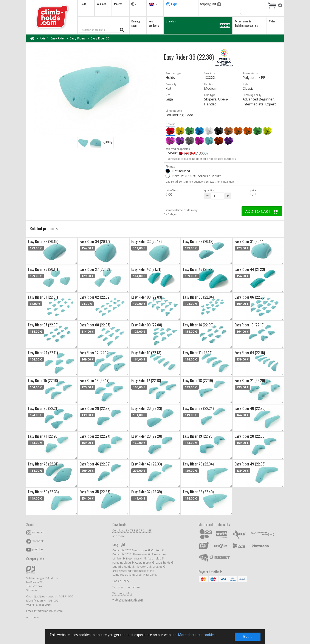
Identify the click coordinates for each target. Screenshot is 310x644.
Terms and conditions (126, 587)
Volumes (102, 4)
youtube (37, 549)
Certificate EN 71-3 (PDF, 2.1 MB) (132, 530)
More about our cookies (197, 635)
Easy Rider (58, 38)
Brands (198, 25)
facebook (38, 541)
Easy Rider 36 (100, 38)
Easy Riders (78, 38)
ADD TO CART (262, 211)
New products (154, 23)
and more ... (34, 617)
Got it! (248, 637)
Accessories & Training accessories (246, 23)
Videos (273, 21)
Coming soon (136, 23)
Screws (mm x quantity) (220, 182)
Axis (43, 38)
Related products (44, 228)
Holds (83, 4)
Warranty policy (122, 593)
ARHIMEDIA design (131, 600)
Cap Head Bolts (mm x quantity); (185, 182)
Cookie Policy (121, 581)
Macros (118, 4)
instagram (38, 532)
